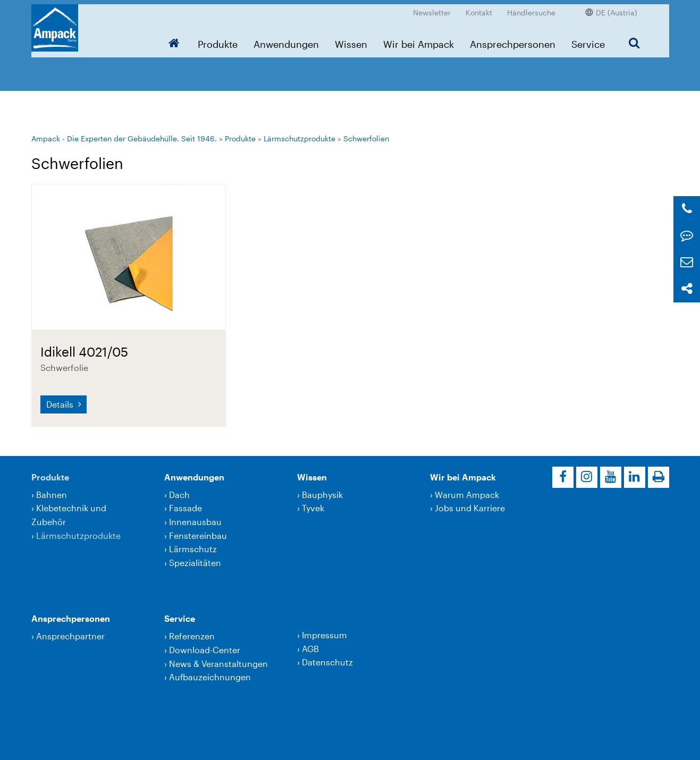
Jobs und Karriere (470, 508)
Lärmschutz (193, 549)
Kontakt (479, 8)
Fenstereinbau (198, 535)
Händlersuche (531, 8)
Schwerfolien (366, 138)
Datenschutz (327, 662)
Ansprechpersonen (513, 40)
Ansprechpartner (70, 636)
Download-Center (205, 650)
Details (61, 404)
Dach (179, 495)
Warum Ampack (467, 495)
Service (588, 40)
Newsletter (432, 8)
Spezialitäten (195, 563)
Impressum (324, 635)
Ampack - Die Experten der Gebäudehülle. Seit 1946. (124, 138)
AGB (310, 649)
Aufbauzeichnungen (210, 677)
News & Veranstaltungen (218, 664)
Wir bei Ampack (419, 40)
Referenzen (192, 636)
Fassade (185, 508)
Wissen (351, 40)
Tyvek (313, 508)
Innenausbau (195, 522)
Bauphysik (322, 495)
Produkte (218, 40)
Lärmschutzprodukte (300, 138)
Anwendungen (286, 40)
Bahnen (52, 495)
